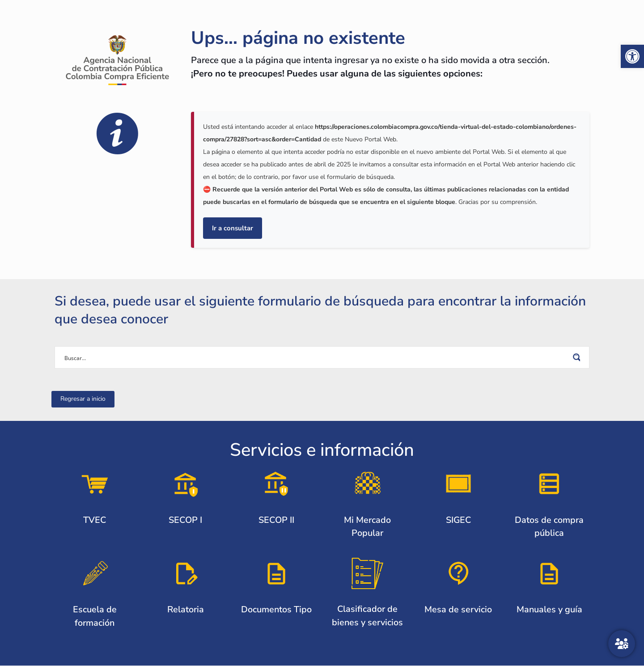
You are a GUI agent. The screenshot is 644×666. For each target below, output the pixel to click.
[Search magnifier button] (578, 357)
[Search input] (316, 357)
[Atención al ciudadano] (622, 644)
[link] (632, 56)
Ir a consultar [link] (233, 228)
